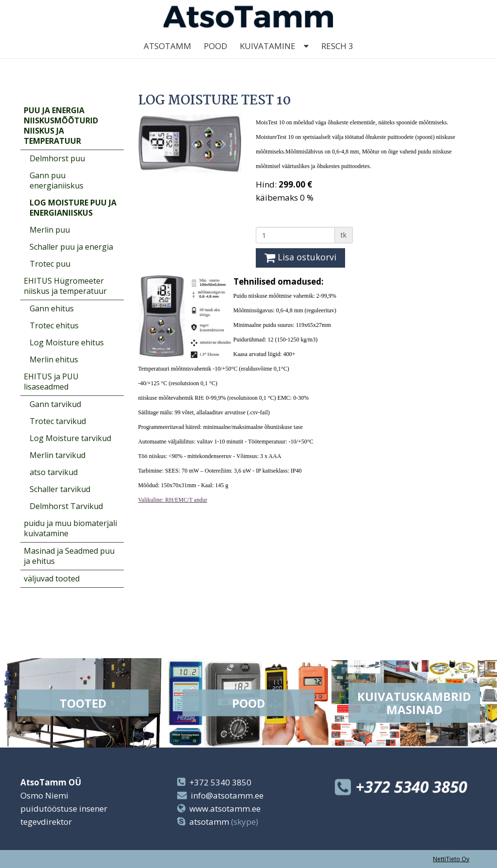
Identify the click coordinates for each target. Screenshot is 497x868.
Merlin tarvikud (58, 455)
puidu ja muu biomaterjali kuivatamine (70, 528)
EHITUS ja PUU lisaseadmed (51, 382)
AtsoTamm (167, 58)
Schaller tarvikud (60, 489)
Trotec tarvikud (58, 421)
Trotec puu (50, 264)
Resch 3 (337, 58)
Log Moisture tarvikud (70, 438)
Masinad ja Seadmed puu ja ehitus (69, 556)
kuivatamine (268, 58)
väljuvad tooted (52, 579)
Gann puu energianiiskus (57, 180)
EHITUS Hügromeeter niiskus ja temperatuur (65, 286)
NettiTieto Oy (451, 859)
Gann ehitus (52, 308)
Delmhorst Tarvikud (66, 506)
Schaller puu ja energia (71, 247)
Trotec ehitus (54, 325)
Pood (215, 58)
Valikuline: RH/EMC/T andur (173, 500)
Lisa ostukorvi (300, 257)
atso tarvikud (54, 472)
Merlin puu (50, 230)
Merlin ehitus (54, 359)
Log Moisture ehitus (67, 342)
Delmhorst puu (57, 158)
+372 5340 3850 (220, 782)
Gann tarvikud (55, 404)
